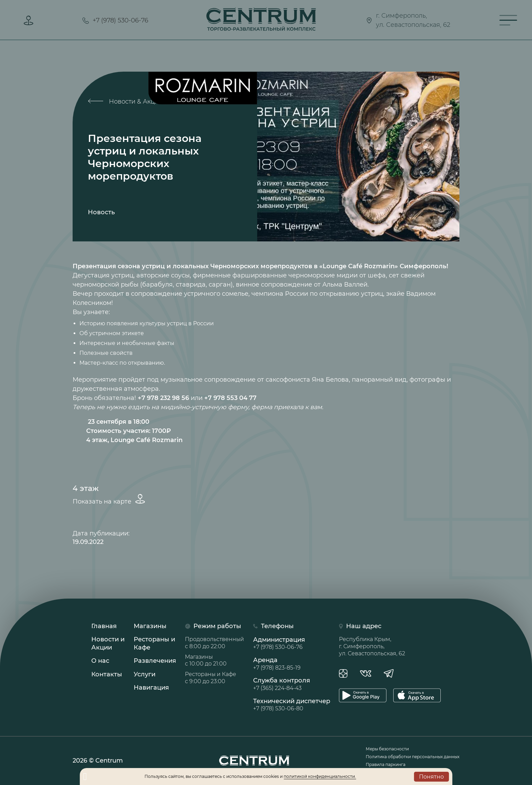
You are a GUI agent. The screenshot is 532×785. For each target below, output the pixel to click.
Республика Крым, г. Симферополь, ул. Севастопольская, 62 (372, 646)
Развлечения (155, 661)
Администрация (292, 643)
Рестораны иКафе (154, 644)
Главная (104, 626)
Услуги (145, 674)
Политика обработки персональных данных (413, 757)
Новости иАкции (108, 644)
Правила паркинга (386, 764)
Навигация (151, 688)
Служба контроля (292, 684)
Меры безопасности (387, 749)
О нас (100, 661)
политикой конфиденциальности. (320, 776)
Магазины (150, 626)
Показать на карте (109, 500)
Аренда (292, 664)
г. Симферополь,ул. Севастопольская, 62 (408, 20)
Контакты (107, 674)
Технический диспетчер (292, 705)
